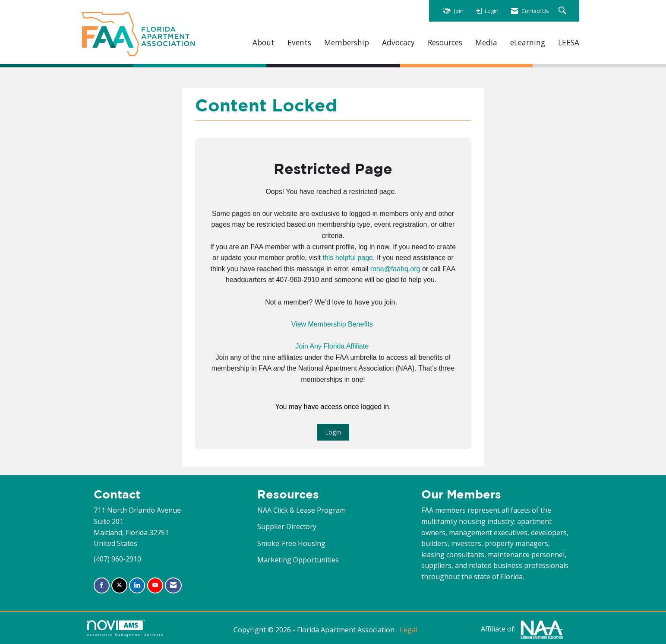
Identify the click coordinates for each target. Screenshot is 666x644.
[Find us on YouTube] (155, 585)
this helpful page (348, 258)
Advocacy (398, 43)
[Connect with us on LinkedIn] (137, 585)
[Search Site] (563, 11)
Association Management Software (126, 628)
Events (299, 43)
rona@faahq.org (395, 269)
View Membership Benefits (332, 324)
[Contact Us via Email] (173, 585)
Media (486, 43)
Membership (347, 43)
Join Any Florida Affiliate (332, 346)
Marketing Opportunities (298, 560)
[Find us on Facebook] (102, 585)
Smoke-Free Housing (291, 543)
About (264, 43)
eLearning (528, 43)
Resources (445, 43)
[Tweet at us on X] (119, 585)
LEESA (569, 43)
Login (333, 432)
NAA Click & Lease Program (301, 510)
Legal (409, 630)
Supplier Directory (287, 527)
